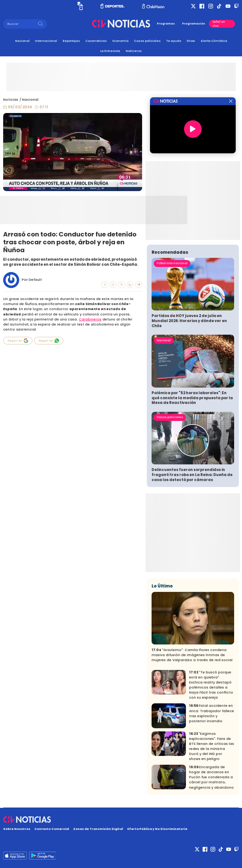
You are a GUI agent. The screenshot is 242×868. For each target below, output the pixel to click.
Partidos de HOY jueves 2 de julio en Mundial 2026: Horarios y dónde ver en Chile (189, 321)
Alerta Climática (214, 41)
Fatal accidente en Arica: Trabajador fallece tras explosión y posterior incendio (212, 713)
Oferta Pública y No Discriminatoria (157, 829)
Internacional (46, 41)
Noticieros (134, 51)
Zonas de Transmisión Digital (98, 829)
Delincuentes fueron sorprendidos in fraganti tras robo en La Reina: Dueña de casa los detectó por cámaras (192, 475)
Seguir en (18, 341)
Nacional (22, 41)
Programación (194, 24)
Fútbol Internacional (172, 263)
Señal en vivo (219, 24)
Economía (121, 41)
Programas (166, 24)
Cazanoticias (96, 41)
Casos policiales (147, 41)
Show (191, 41)
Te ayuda (174, 41)
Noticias (11, 100)
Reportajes (71, 41)
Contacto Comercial (52, 829)
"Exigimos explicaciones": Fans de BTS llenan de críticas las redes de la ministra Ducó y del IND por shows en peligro (212, 746)
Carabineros (90, 319)
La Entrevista (110, 51)
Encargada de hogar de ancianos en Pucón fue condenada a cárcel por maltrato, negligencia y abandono (211, 777)
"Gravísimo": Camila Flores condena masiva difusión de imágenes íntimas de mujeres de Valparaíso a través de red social (192, 655)
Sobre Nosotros (17, 829)
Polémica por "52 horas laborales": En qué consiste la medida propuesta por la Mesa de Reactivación (192, 398)
